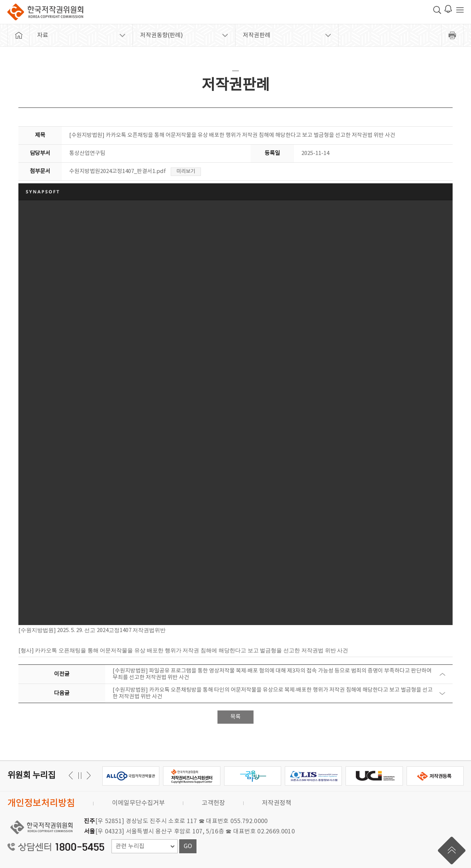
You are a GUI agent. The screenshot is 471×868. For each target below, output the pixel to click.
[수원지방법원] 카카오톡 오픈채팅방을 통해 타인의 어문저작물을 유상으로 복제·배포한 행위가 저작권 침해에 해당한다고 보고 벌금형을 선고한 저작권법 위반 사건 (273, 693)
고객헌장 (213, 803)
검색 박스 (437, 10)
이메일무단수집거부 (138, 803)
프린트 (453, 35)
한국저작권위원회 (45, 12)
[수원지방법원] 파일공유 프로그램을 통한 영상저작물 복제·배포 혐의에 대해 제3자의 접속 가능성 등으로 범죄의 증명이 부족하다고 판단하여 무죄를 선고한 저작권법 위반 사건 (272, 674)
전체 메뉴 (460, 10)
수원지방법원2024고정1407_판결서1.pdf (118, 171)
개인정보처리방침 (41, 803)
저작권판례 (257, 35)
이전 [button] (87, 775)
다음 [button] (72, 775)
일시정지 (80, 775)
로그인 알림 (448, 9)
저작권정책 (277, 803)
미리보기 (186, 172)
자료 (43, 35)
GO (188, 846)
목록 (235, 717)
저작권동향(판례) (162, 35)
